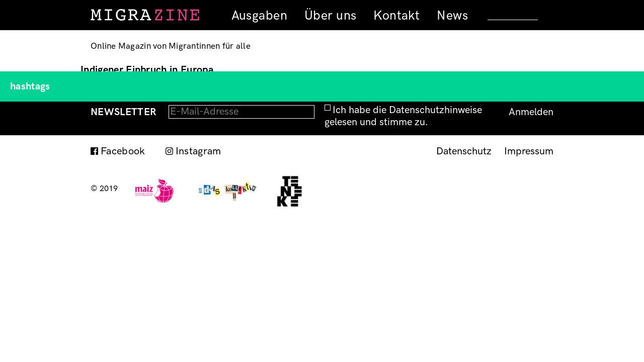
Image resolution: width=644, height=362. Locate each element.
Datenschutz (464, 151)
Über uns (330, 16)
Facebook (123, 151)
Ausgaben (259, 16)
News (452, 16)
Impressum (529, 151)
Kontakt (396, 16)
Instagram (198, 151)
